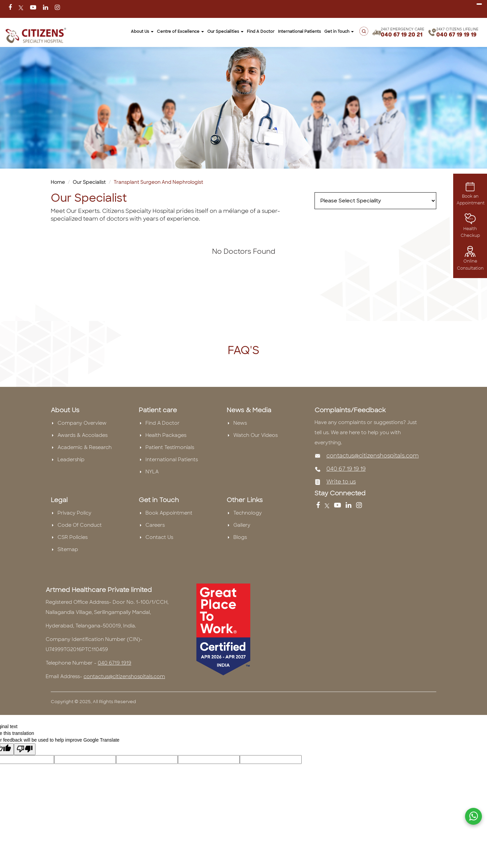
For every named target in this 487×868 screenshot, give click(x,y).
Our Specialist (89, 182)
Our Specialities (225, 31)
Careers (155, 525)
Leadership (71, 460)
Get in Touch (339, 31)
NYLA (152, 472)
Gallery (242, 525)
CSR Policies (73, 537)
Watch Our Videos (256, 435)
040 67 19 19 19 (456, 35)
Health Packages (166, 435)
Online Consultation (470, 260)
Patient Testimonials (170, 447)
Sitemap (68, 549)
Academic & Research (85, 447)
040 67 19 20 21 (402, 35)
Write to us (341, 482)
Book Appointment (169, 513)
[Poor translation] (25, 749)
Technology (248, 513)
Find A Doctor (261, 31)
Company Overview (82, 423)
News (240, 423)
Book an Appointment (471, 195)
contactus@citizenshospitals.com (373, 456)
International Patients (299, 31)
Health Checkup (470, 227)
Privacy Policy (74, 513)
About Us (142, 31)
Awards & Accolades (83, 435)
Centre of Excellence (180, 31)
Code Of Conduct (80, 525)
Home (58, 182)
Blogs (240, 537)
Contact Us (159, 537)
